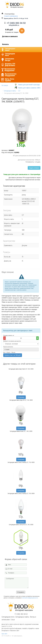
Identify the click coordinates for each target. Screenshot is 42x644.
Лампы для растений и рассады (29, 85)
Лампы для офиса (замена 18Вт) (29, 88)
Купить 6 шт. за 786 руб (13, 355)
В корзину (21, 397)
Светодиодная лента (8, 617)
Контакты (5, 44)
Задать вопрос (34, 168)
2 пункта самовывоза (11, 16)
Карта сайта (4, 634)
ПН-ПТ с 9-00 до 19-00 (16, 18)
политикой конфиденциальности (30, 598)
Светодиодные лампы (22, 617)
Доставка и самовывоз (10, 36)
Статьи (13, 620)
